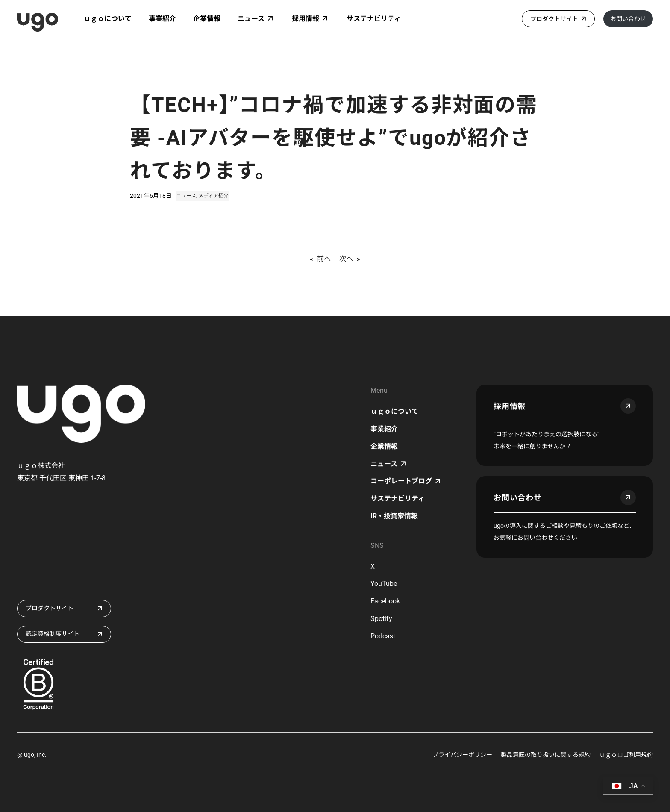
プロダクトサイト (554, 19)
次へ (346, 259)
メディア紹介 (213, 196)
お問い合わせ (628, 19)
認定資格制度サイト (53, 634)
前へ (324, 259)
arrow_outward (628, 406)
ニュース (186, 196)
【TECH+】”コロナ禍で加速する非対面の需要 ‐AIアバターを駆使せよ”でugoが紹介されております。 (334, 138)
